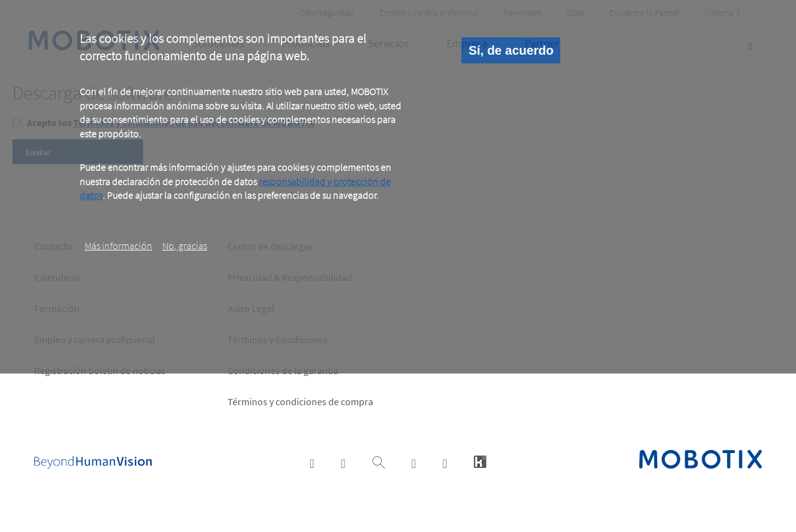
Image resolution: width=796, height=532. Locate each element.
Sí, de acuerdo (511, 50)
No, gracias (185, 245)
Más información (118, 245)
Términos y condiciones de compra (300, 401)
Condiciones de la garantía (283, 370)
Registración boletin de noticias (100, 370)
